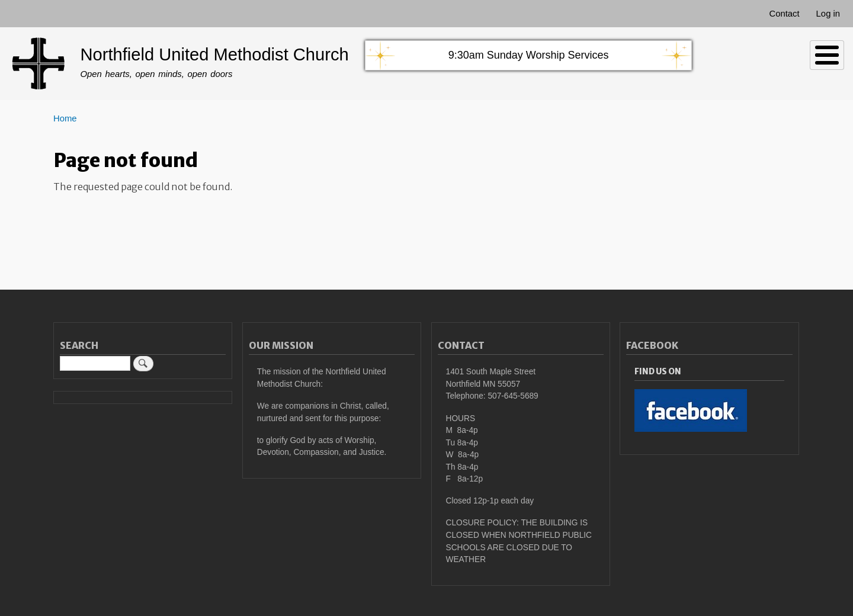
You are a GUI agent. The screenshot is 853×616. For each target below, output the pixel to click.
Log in (828, 14)
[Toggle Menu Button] (827, 55)
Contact (784, 14)
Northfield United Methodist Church (214, 54)
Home (65, 118)
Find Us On (658, 372)
